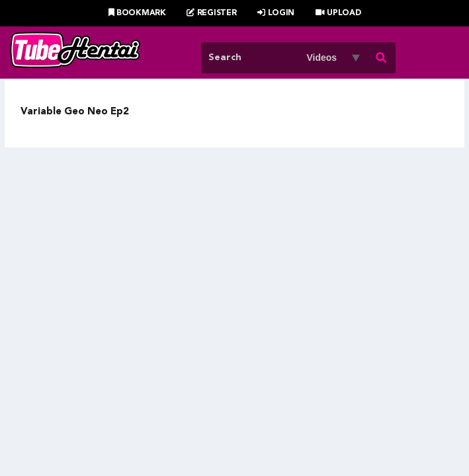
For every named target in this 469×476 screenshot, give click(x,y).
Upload (338, 13)
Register (211, 13)
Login (276, 13)
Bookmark (137, 13)
